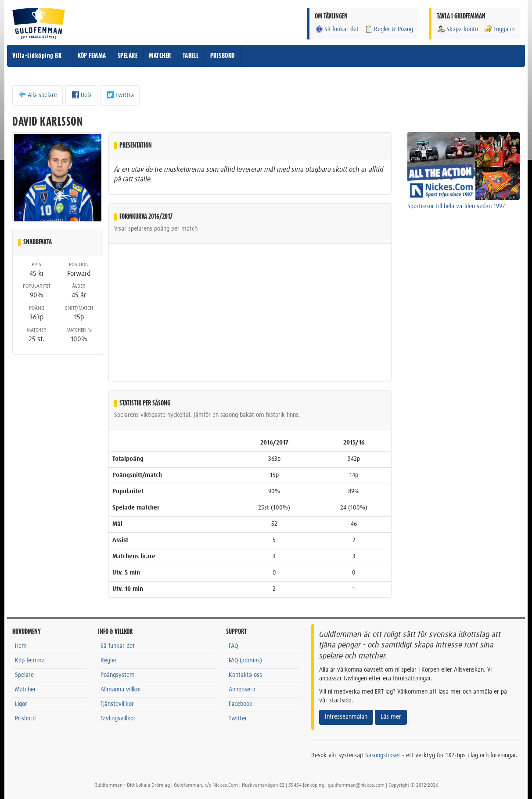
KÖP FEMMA (92, 56)
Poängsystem (118, 675)
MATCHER (160, 56)
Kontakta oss (245, 675)
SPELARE (128, 56)
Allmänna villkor (121, 690)
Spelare (24, 675)
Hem (21, 646)
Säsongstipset (383, 756)
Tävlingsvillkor (118, 719)
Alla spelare (38, 95)
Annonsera (242, 690)
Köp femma (30, 661)
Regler (109, 661)
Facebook (241, 704)
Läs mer (391, 717)
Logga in (499, 29)
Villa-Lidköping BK (37, 56)
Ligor (21, 704)
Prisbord (25, 719)
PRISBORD (223, 56)
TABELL (191, 56)
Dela (81, 95)
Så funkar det (337, 29)
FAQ (233, 646)
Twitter (238, 719)
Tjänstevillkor (117, 704)
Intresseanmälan (346, 717)
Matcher (25, 690)
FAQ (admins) (245, 661)
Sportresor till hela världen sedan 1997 (456, 206)
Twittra (120, 95)
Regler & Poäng (389, 29)
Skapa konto (457, 29)
